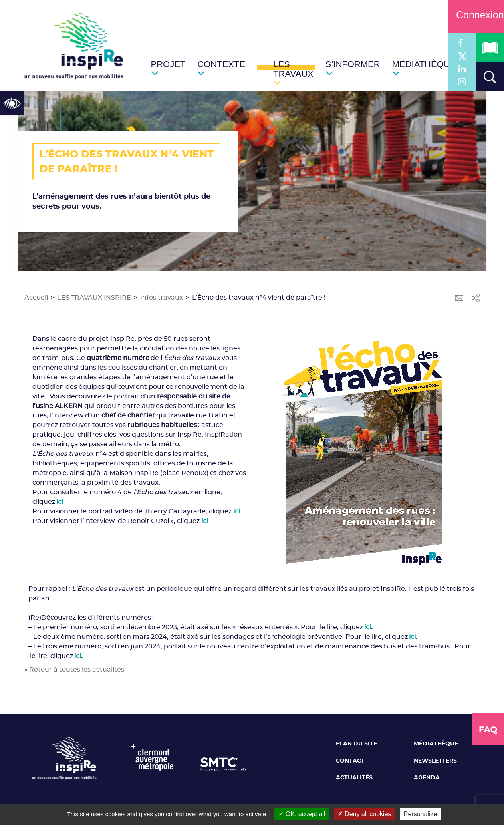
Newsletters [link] (435, 761)
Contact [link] (350, 761)
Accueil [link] (36, 298)
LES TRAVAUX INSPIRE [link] (94, 298)
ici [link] (237, 511)
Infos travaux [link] (162, 298)
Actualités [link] (354, 778)
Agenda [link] (427, 778)
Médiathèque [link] (436, 744)
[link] (12, 103)
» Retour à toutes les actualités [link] (74, 670)
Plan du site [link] (356, 744)
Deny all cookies (365, 814)
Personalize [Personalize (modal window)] (421, 814)
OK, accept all (302, 814)
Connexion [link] (476, 15)
